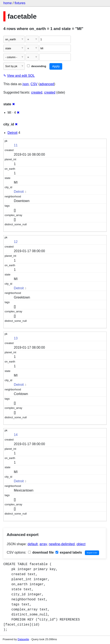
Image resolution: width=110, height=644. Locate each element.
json (26, 84)
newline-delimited (62, 544)
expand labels (69, 552)
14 (16, 435)
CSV (34, 84)
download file (41, 552)
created (37, 92)
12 (16, 242)
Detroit (12, 133)
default (33, 544)
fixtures (20, 3)
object (81, 544)
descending (37, 66)
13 (16, 338)
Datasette (23, 639)
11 (16, 145)
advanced (47, 84)
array (43, 544)
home (8, 3)
